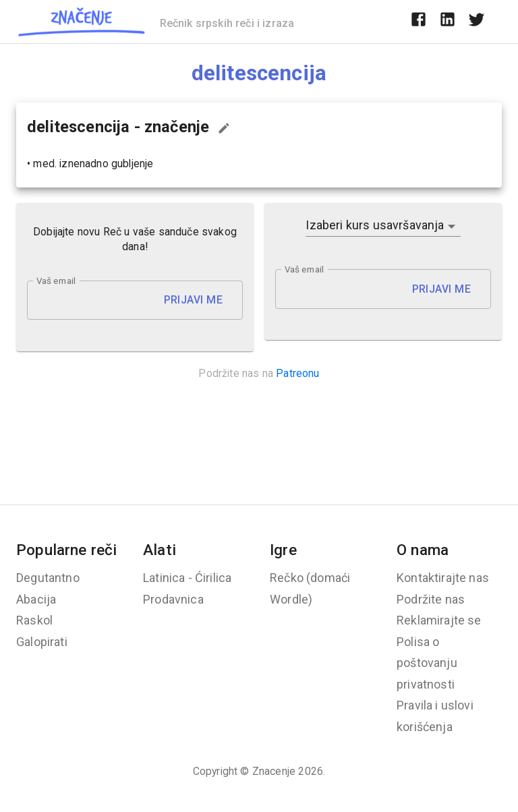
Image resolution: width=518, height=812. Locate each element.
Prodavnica (173, 599)
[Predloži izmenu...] (224, 128)
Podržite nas (431, 599)
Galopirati (42, 642)
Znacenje (274, 771)
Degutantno (48, 578)
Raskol (34, 620)
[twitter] (477, 22)
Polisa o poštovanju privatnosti (427, 663)
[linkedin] (448, 22)
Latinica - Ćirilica (187, 578)
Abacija (36, 599)
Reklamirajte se (439, 620)
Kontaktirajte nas (443, 578)
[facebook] (419, 22)
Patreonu (297, 373)
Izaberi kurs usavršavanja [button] (375, 225)
